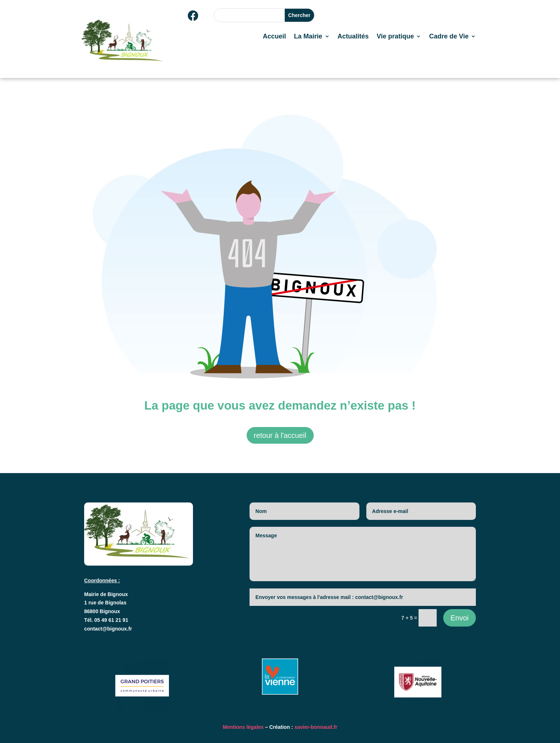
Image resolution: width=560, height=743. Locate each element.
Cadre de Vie (449, 37)
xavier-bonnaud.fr (316, 727)
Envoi (460, 618)
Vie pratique (396, 37)
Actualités (353, 37)
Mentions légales (243, 727)
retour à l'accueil (280, 435)
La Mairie (308, 37)
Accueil (274, 37)
